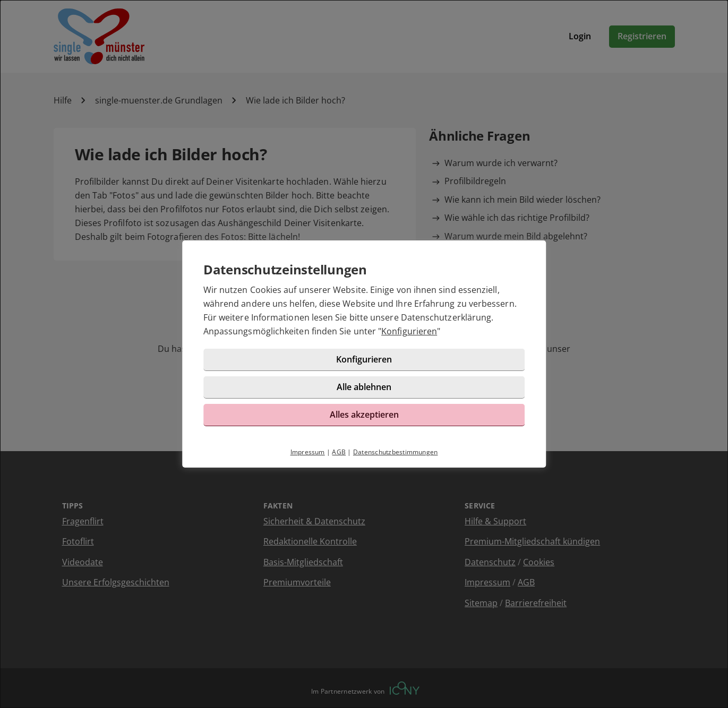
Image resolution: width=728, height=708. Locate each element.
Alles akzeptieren (364, 415)
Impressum (308, 452)
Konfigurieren (409, 331)
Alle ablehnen (364, 387)
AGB (339, 452)
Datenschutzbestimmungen (396, 452)
